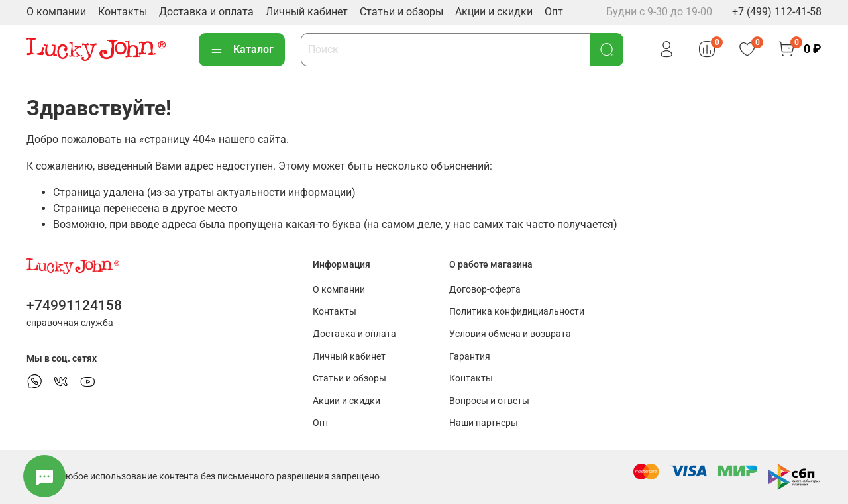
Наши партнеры (484, 423)
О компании (56, 12)
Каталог (242, 50)
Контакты (123, 12)
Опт (554, 12)
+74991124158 (74, 305)
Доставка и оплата (206, 12)
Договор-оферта (485, 290)
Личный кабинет (307, 12)
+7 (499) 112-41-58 (777, 12)
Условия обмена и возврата (510, 334)
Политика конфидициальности (517, 312)
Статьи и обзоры (401, 12)
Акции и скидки (494, 12)
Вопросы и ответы (489, 401)
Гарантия (470, 357)
